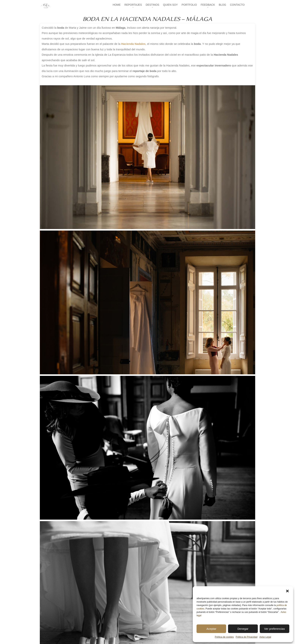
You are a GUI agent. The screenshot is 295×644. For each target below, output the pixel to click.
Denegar (243, 629)
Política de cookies (224, 637)
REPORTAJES (133, 5)
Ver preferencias (274, 629)
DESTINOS (153, 5)
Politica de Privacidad (247, 637)
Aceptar (211, 629)
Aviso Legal (265, 637)
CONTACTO (237, 5)
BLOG (222, 5)
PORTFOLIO (189, 5)
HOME (117, 5)
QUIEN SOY (170, 5)
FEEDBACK (208, 5)
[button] (287, 591)
